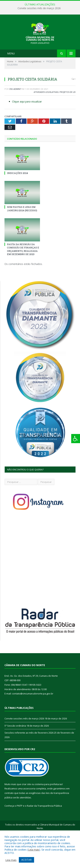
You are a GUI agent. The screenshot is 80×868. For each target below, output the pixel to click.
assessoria (29, 811)
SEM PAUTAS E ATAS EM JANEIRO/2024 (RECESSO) (22, 231)
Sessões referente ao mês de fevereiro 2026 (29, 755)
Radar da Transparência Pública (44, 828)
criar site (26, 807)
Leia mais (34, 850)
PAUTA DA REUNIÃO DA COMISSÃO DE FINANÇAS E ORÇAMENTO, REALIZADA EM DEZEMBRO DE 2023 (23, 272)
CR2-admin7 (15, 111)
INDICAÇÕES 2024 (17, 195)
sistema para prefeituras (49, 807)
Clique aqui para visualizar (27, 124)
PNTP (20, 828)
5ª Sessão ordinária (15, 748)
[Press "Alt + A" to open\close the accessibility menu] (76, 439)
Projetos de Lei (68, 114)
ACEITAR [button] (26, 860)
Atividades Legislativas (46, 114)
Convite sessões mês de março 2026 (39, 8)
